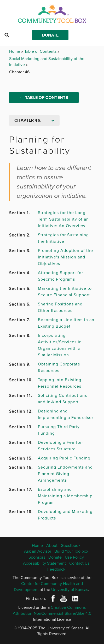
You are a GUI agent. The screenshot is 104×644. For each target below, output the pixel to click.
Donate (50, 35)
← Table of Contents (44, 98)
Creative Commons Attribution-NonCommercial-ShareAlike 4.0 (52, 610)
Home (15, 51)
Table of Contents (41, 51)
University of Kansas (70, 589)
